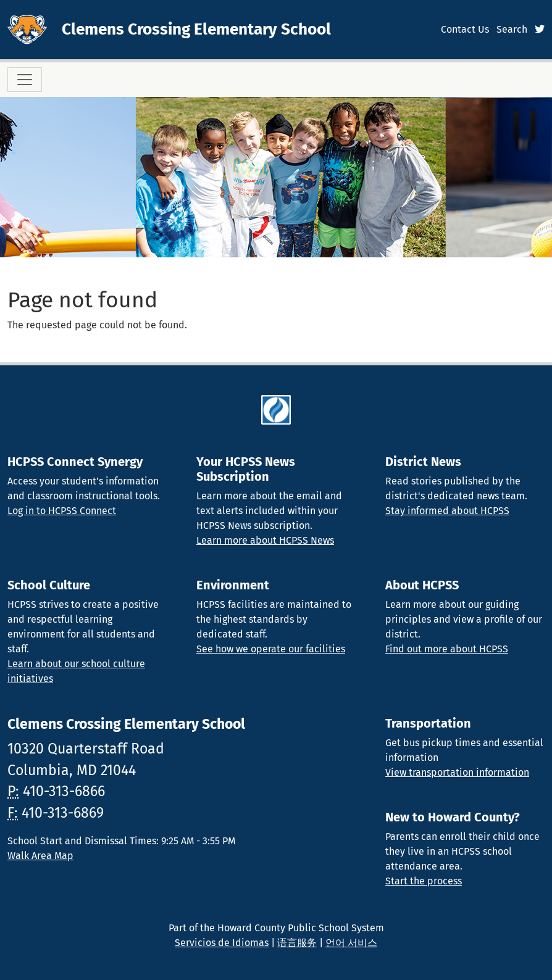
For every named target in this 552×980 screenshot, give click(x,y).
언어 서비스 (351, 943)
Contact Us (465, 29)
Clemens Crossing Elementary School (196, 29)
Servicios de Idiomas (222, 943)
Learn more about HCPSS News (265, 540)
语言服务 (297, 943)
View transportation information (457, 772)
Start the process (424, 881)
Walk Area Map (40, 856)
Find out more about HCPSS (447, 649)
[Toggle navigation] (25, 80)
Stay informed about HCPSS (447, 511)
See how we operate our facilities (271, 649)
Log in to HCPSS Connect (62, 511)
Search (512, 29)
